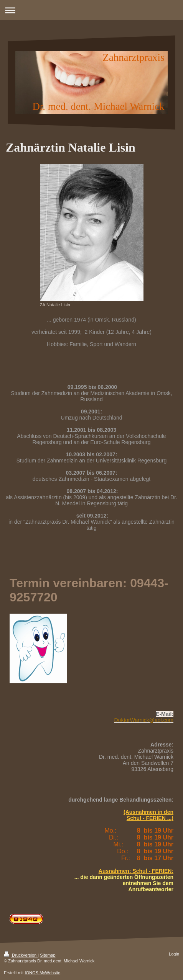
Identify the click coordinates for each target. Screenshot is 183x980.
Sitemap (48, 955)
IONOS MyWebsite (42, 973)
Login (174, 954)
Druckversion (21, 955)
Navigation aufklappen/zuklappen (91, 10)
